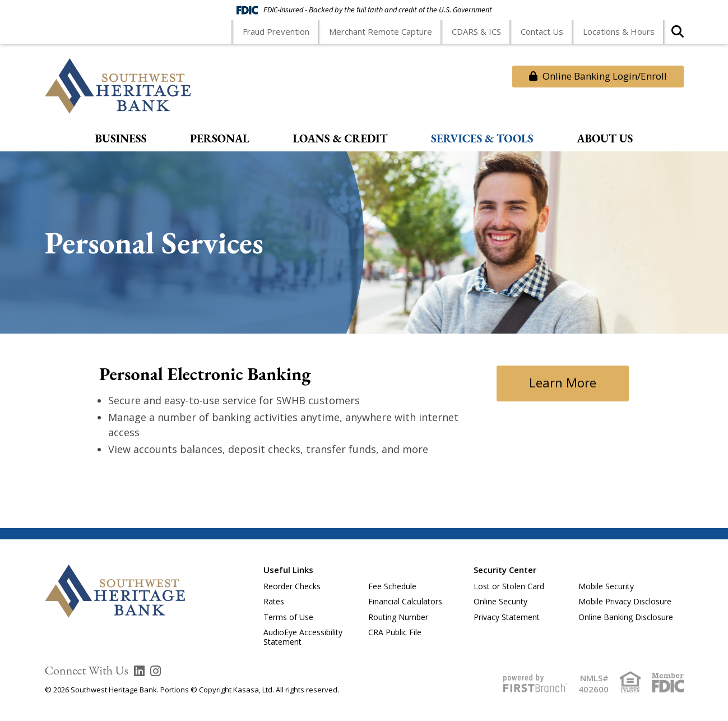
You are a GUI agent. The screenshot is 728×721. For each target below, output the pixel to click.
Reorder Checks (292, 586)
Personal (220, 139)
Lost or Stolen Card (509, 586)
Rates (274, 601)
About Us (605, 139)
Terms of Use (288, 617)
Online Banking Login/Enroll (598, 76)
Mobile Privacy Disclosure (625, 601)
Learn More (563, 381)
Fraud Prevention (276, 31)
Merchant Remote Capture (381, 31)
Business (121, 139)
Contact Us (542, 31)
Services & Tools (482, 139)
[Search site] (678, 35)
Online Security (500, 601)
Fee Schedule (392, 586)
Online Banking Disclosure (626, 617)
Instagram (156, 671)
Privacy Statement (507, 617)
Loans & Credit (340, 139)
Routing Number (398, 617)
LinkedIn (139, 671)
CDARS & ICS (476, 31)
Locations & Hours (619, 31)
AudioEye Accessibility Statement (303, 637)
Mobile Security (606, 586)
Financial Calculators (405, 601)
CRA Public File (395, 632)
